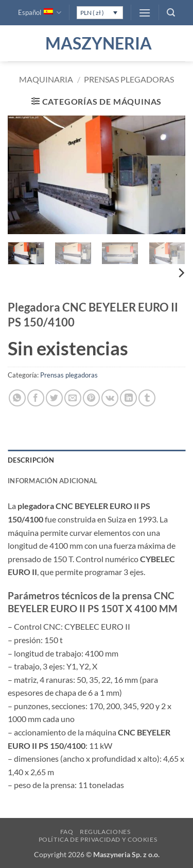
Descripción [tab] (31, 460)
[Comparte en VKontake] (110, 398)
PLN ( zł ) (92, 13)
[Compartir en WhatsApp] (17, 398)
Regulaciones (105, 832)
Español (40, 13)
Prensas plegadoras (129, 79)
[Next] (181, 273)
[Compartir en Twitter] (54, 398)
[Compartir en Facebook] (36, 398)
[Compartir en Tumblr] (147, 398)
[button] (145, 13)
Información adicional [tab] (52, 481)
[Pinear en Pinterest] (91, 398)
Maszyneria (97, 43)
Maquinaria (46, 79)
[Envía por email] (73, 398)
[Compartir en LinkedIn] (128, 398)
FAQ (67, 832)
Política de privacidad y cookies (98, 839)
